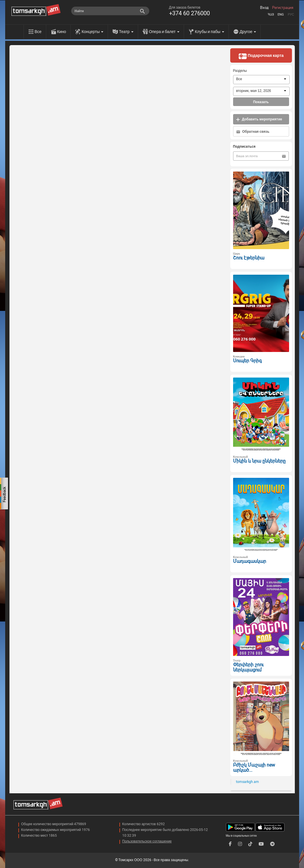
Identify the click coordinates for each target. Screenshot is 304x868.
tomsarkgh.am (247, 782)
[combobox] (261, 80)
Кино (62, 32)
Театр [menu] (126, 32)
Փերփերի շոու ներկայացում (248, 667)
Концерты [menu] (92, 32)
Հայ (271, 15)
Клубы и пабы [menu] (210, 32)
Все (38, 32)
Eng (281, 15)
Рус (291, 15)
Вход (264, 8)
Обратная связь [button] (253, 132)
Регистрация (283, 8)
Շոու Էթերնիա (249, 258)
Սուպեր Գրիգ (247, 361)
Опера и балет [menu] (164, 32)
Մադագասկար (250, 561)
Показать (261, 102)
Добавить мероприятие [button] (259, 119)
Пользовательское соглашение (147, 841)
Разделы (240, 71)
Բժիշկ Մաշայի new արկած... (254, 768)
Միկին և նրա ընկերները (259, 461)
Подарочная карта (261, 56)
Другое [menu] (248, 32)
